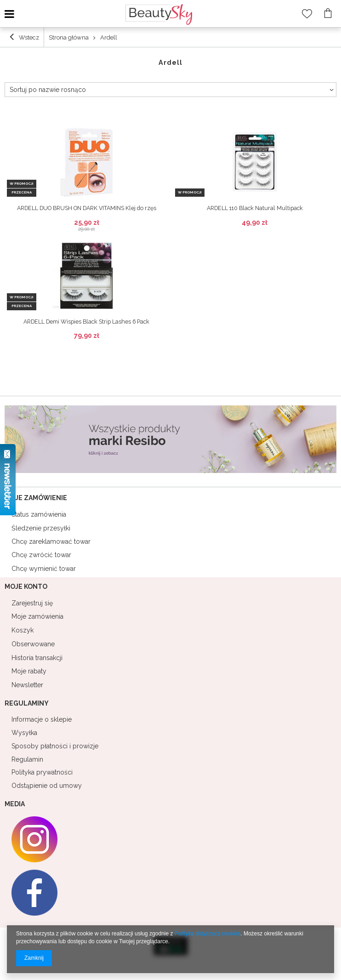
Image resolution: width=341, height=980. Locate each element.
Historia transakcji (37, 658)
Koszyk (23, 630)
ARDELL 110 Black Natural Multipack (255, 208)
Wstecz (24, 37)
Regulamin (27, 759)
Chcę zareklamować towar (51, 541)
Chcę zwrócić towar (41, 555)
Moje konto (26, 587)
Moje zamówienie (36, 498)
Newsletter (27, 685)
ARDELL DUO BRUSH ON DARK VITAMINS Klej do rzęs (87, 208)
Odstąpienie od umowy (47, 786)
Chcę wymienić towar (44, 569)
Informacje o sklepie (42, 719)
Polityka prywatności (42, 772)
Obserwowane (33, 644)
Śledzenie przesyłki (41, 528)
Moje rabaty (29, 671)
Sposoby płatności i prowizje (55, 746)
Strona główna (69, 37)
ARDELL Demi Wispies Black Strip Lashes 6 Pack (86, 322)
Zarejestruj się (32, 603)
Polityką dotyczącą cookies (207, 934)
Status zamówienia (39, 514)
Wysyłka (24, 733)
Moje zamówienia (37, 616)
